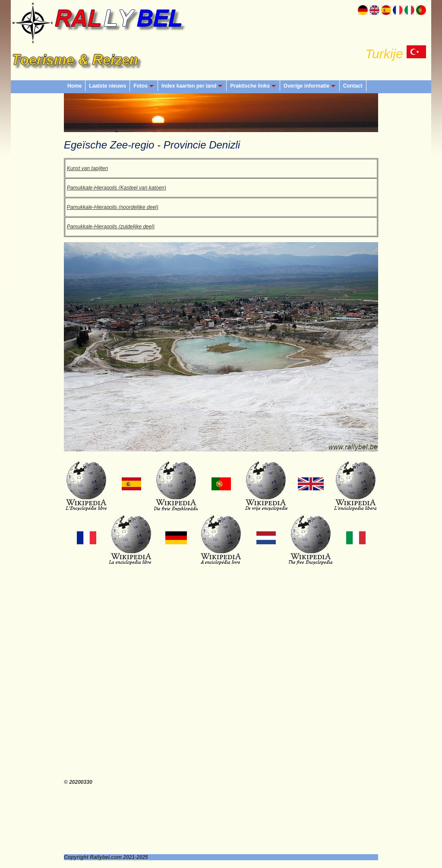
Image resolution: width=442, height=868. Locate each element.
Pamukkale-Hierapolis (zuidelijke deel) (111, 227)
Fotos (144, 86)
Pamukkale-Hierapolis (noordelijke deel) (113, 207)
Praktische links (253, 86)
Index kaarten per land (192, 86)
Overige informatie (310, 86)
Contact (353, 86)
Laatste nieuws (107, 86)
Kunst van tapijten (87, 168)
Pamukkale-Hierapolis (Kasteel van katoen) (117, 188)
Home (74, 86)
